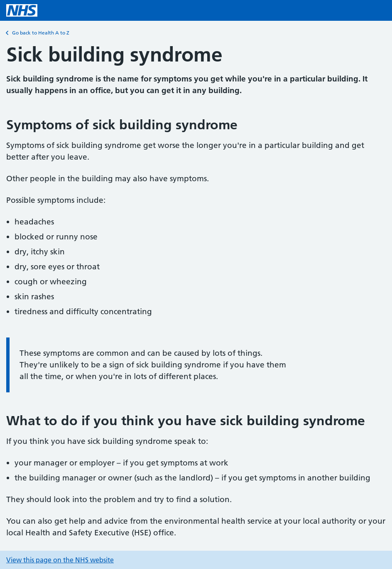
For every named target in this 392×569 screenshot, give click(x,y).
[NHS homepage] (22, 10)
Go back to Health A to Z (38, 33)
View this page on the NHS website (60, 560)
